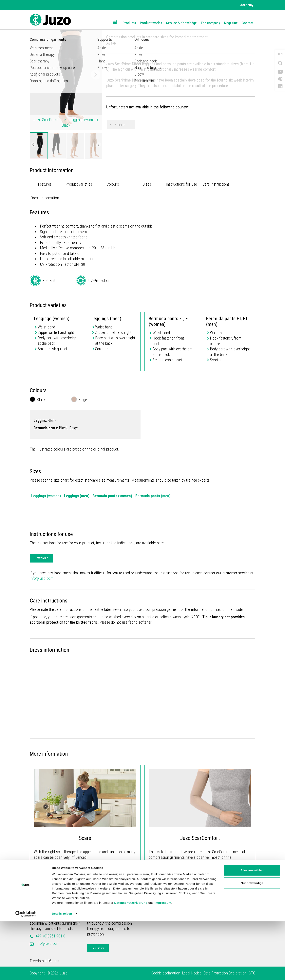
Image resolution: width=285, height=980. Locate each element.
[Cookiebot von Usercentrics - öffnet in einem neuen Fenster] (26, 972)
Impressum (163, 961)
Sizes (147, 184)
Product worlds (151, 23)
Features (45, 184)
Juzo (33, 905)
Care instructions (216, 184)
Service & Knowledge (181, 23)
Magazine (231, 23)
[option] (39, 146)
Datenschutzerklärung (131, 961)
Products (129, 23)
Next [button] (96, 75)
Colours (113, 184)
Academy (247, 5)
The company (210, 23)
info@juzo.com (41, 578)
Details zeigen (62, 972)
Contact (247, 23)
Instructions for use (181, 184)
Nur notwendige (252, 942)
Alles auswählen (252, 929)
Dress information (45, 198)
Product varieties (79, 184)
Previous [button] (36, 75)
